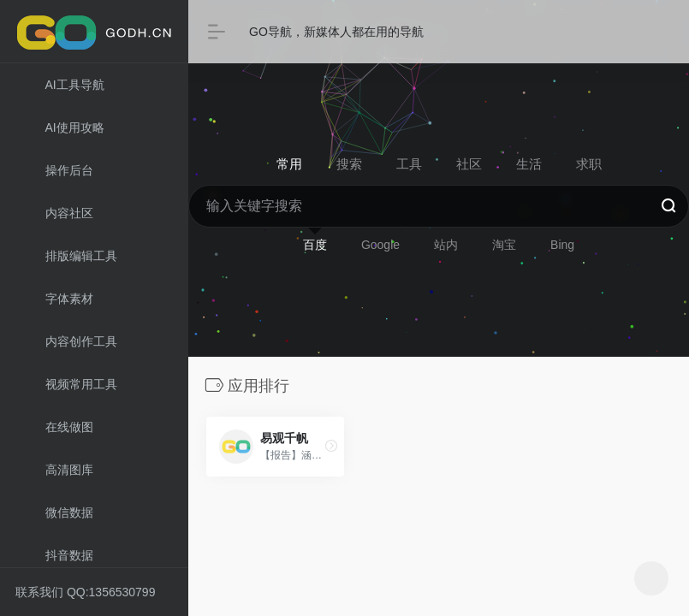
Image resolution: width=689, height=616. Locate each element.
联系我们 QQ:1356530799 (85, 592)
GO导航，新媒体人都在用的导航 (336, 32)
